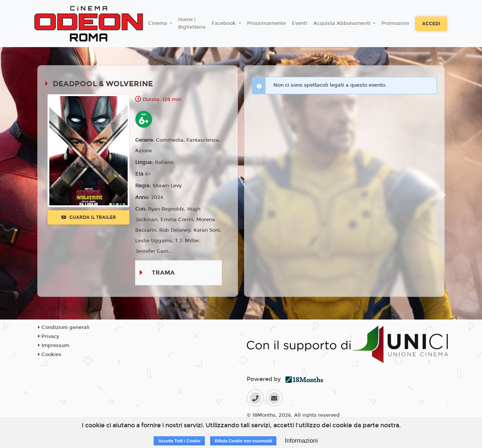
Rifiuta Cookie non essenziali (243, 441)
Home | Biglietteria (192, 23)
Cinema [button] (158, 23)
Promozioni (395, 23)
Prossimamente (266, 23)
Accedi (431, 24)
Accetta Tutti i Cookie (179, 441)
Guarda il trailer (89, 217)
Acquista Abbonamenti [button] (343, 23)
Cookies (50, 355)
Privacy (49, 336)
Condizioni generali (64, 327)
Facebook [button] (224, 23)
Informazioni (301, 441)
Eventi (300, 23)
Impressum (54, 346)
